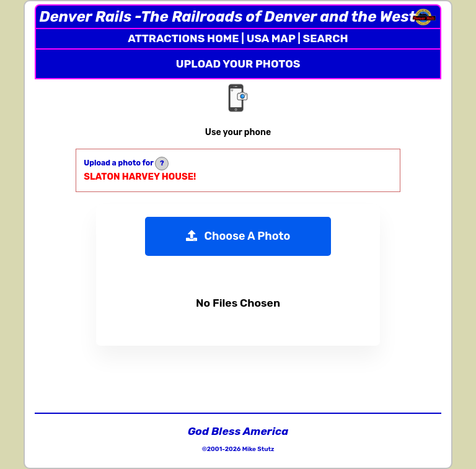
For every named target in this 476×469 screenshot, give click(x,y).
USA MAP (271, 38)
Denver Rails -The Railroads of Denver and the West (227, 17)
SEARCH (326, 38)
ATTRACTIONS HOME (183, 38)
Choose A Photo (238, 236)
